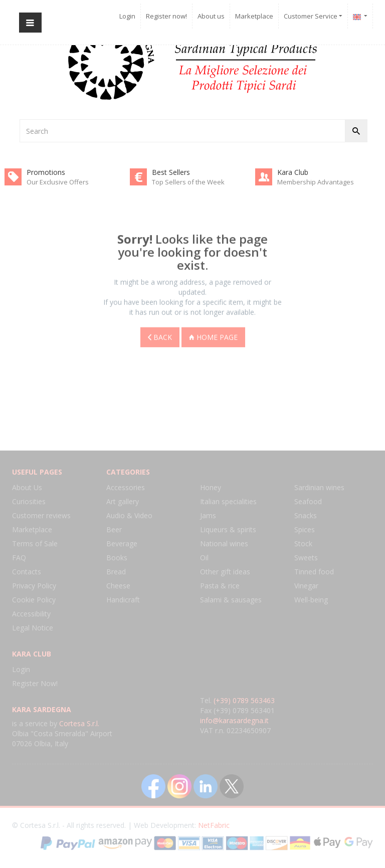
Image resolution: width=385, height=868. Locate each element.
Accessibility (31, 614)
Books (117, 558)
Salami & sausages (231, 600)
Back (160, 336)
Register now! (166, 16)
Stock (303, 544)
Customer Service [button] (313, 16)
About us (211, 16)
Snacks (306, 515)
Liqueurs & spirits (228, 529)
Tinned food (314, 572)
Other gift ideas (225, 572)
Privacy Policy (34, 586)
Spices (305, 529)
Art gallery (123, 501)
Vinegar (306, 586)
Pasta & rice (220, 586)
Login (127, 16)
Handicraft (123, 600)
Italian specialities (228, 501)
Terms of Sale (35, 544)
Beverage (122, 544)
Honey (211, 487)
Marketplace (254, 16)
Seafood (308, 501)
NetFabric (214, 825)
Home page (213, 336)
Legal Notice (33, 628)
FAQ (19, 558)
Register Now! (35, 683)
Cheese (118, 586)
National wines (224, 544)
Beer (114, 529)
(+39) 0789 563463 (244, 700)
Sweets (306, 558)
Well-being (311, 600)
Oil (204, 558)
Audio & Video (129, 515)
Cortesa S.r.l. (79, 723)
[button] (360, 16)
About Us (27, 487)
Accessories (126, 487)
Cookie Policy (34, 600)
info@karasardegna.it (234, 720)
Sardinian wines (319, 487)
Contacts (27, 572)
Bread (116, 572)
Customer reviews (41, 515)
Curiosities (29, 501)
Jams (208, 515)
